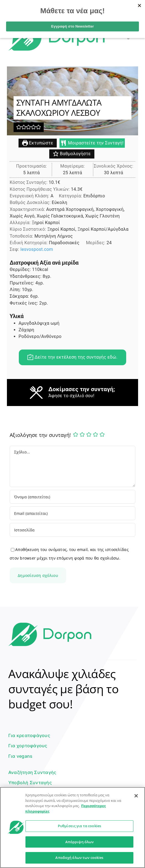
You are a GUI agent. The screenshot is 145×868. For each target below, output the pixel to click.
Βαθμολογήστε (72, 154)
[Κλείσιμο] (136, 796)
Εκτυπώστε (38, 143)
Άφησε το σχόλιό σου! (71, 396)
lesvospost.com (37, 250)
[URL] (72, 530)
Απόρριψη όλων (80, 842)
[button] (19, 127)
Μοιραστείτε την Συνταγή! (92, 143)
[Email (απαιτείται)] (72, 513)
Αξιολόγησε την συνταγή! (40, 435)
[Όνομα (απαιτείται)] (72, 497)
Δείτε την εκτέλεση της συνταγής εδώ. (72, 358)
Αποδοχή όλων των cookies (79, 858)
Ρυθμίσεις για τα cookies (79, 826)
